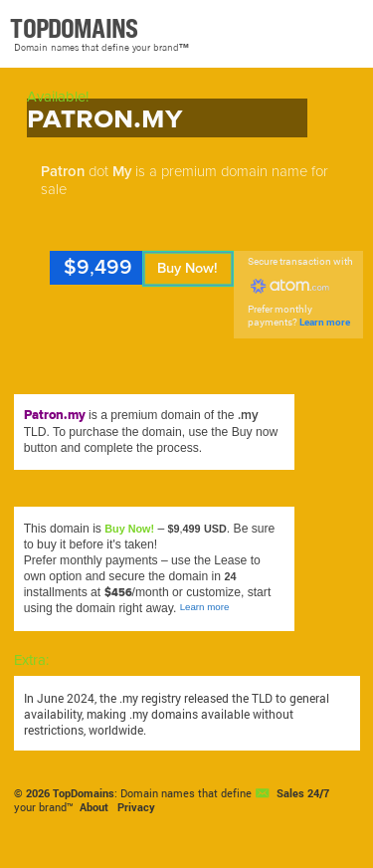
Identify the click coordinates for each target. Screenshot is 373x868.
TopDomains (84, 793)
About (94, 807)
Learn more (325, 322)
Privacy (136, 807)
